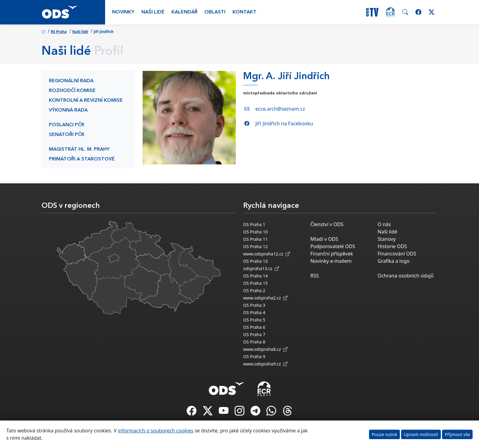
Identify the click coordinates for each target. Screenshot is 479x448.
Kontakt (245, 12)
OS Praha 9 (254, 356)
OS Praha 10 (255, 232)
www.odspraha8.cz (265, 349)
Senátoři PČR (67, 135)
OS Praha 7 (254, 334)
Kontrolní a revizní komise (86, 101)
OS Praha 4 (254, 312)
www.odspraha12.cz (267, 254)
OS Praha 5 (254, 320)
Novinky (123, 12)
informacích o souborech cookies (156, 431)
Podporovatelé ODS (333, 246)
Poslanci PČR (67, 125)
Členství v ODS (327, 224)
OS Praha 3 (254, 305)
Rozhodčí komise (72, 91)
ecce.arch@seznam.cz (280, 109)
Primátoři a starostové (82, 159)
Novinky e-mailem (331, 261)
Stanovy (387, 239)
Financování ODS (397, 254)
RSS (315, 276)
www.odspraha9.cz (265, 364)
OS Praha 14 (255, 276)
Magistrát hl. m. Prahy (79, 149)
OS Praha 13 (255, 261)
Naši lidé (153, 12)
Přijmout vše (457, 434)
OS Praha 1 (254, 224)
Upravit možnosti (421, 434)
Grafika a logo (394, 261)
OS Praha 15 (255, 283)
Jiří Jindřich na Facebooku (284, 123)
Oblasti (215, 12)
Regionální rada (71, 81)
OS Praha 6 (254, 327)
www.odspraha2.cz (265, 298)
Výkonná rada (68, 110)
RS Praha (59, 32)
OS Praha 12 (255, 246)
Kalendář (185, 12)
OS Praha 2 (254, 290)
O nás (384, 224)
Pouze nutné (384, 434)
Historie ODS (392, 246)
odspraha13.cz (261, 268)
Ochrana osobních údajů (406, 276)
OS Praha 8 (254, 342)
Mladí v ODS (324, 239)
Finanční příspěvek (332, 254)
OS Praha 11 (255, 239)
